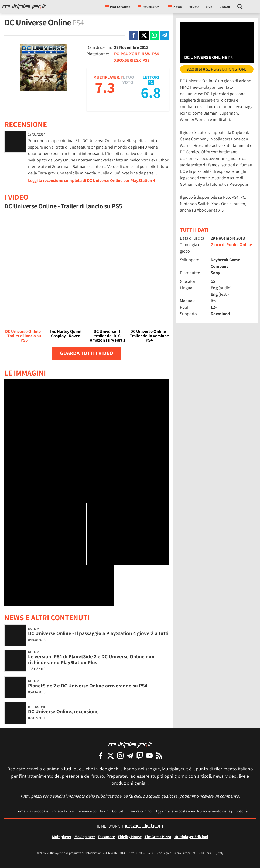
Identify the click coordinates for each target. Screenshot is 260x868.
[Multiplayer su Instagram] (120, 755)
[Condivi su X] (144, 35)
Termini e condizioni (93, 811)
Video (194, 7)
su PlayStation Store (217, 69)
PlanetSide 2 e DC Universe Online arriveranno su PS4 (88, 686)
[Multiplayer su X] (111, 755)
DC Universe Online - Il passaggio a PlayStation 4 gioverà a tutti (98, 633)
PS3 (146, 60)
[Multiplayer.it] (24, 7)
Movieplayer (85, 837)
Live (209, 7)
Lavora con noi (140, 811)
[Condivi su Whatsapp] (154, 35)
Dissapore (107, 837)
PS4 (124, 54)
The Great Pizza (158, 837)
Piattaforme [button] (118, 7)
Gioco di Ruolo (224, 245)
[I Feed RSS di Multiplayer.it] (159, 755)
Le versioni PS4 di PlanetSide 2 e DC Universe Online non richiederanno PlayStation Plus (91, 659)
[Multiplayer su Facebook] (101, 755)
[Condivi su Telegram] (165, 35)
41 (151, 82)
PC (117, 54)
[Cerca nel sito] (240, 7)
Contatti (119, 811)
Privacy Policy (63, 811)
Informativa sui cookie (30, 811)
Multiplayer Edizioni (191, 837)
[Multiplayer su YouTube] (149, 755)
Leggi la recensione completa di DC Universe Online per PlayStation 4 (92, 180)
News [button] (175, 7)
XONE (135, 54)
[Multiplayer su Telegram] (130, 755)
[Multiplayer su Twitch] (140, 755)
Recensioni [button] (149, 7)
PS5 (156, 54)
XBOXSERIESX (127, 60)
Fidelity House (130, 837)
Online (246, 245)
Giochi (225, 7)
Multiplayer (62, 837)
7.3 (105, 87)
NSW (146, 54)
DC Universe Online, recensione (63, 711)
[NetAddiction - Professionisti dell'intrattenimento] (142, 826)
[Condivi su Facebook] (134, 35)
